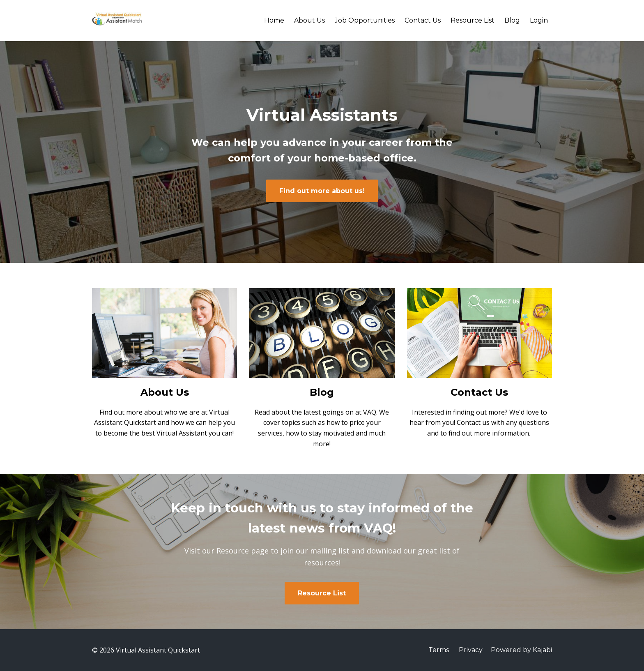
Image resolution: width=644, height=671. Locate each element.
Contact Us (423, 20)
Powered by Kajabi (521, 650)
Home (274, 20)
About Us (309, 20)
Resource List (473, 20)
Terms (439, 650)
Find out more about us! (322, 191)
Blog (512, 20)
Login (539, 20)
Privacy (471, 650)
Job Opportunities (365, 20)
